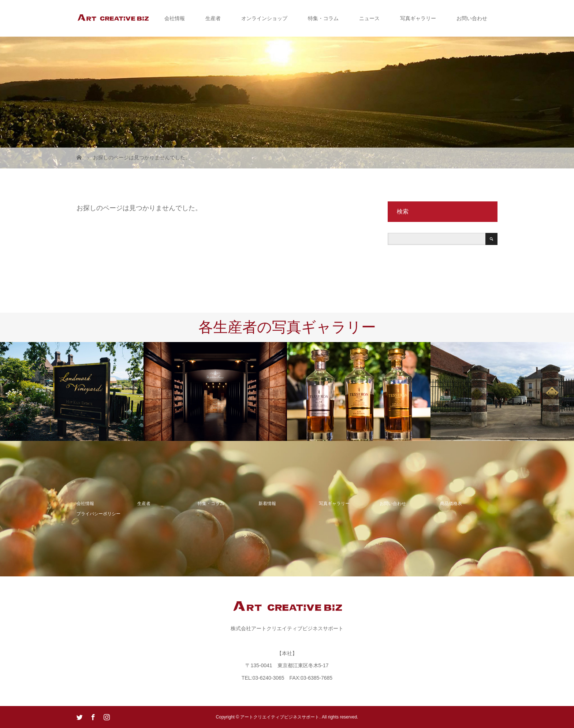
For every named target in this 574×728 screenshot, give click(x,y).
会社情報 (175, 18)
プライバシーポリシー (98, 514)
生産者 (213, 18)
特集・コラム (323, 18)
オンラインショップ (264, 18)
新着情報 (267, 504)
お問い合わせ (472, 18)
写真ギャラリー (418, 18)
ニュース (369, 18)
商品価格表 (451, 504)
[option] (72, 392)
